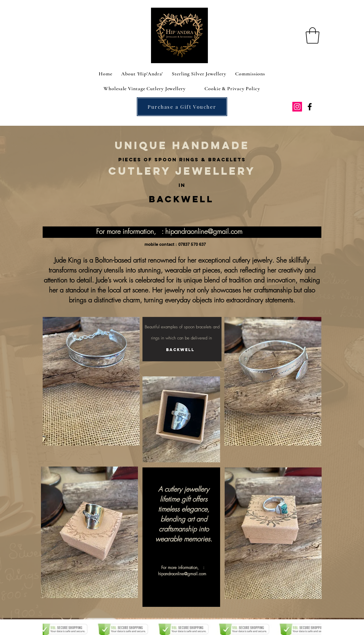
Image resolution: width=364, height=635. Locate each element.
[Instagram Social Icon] (297, 107)
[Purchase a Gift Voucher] (182, 107)
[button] (313, 35)
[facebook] (310, 107)
